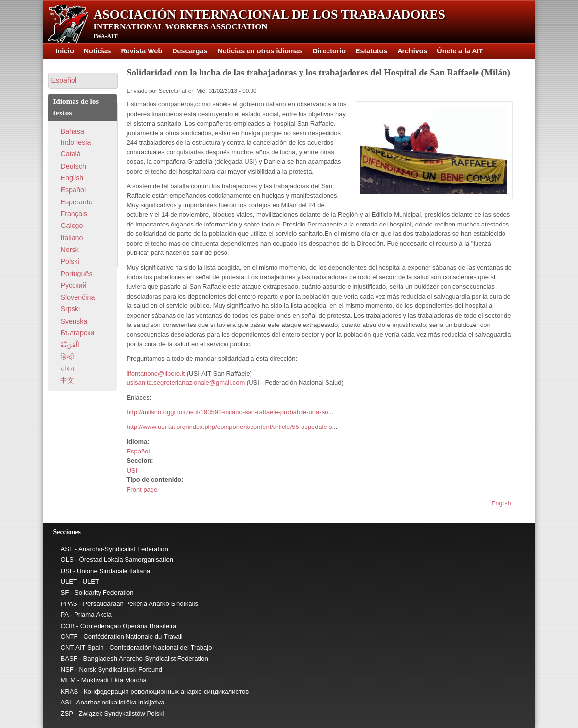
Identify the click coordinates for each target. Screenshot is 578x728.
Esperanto (76, 202)
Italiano (72, 238)
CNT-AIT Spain (82, 647)
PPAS (69, 604)
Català (70, 154)
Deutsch (73, 166)
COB (67, 626)
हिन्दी (67, 357)
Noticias (98, 51)
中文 (67, 380)
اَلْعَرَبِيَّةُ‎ (70, 345)
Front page (142, 490)
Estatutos (371, 51)
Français (74, 214)
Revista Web (141, 51)
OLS (67, 560)
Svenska (74, 321)
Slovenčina (77, 297)
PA (64, 615)
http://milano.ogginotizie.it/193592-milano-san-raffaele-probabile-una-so (227, 412)
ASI (65, 702)
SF (64, 592)
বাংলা (68, 369)
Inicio (64, 51)
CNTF (69, 637)
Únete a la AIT (460, 51)
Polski (70, 261)
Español (138, 451)
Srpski (70, 309)
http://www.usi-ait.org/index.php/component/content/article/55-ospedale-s (229, 427)
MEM (68, 680)
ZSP (66, 714)
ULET (68, 582)
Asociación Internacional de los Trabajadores (269, 14)
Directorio (329, 51)
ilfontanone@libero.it (156, 373)
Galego (72, 226)
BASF (69, 659)
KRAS (69, 691)
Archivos (412, 51)
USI (132, 470)
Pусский (73, 285)
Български (77, 333)
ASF (67, 549)
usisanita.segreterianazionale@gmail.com (186, 383)
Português (76, 274)
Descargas (190, 51)
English (501, 503)
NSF (67, 669)
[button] (83, 81)
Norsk (69, 250)
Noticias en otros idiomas (260, 51)
